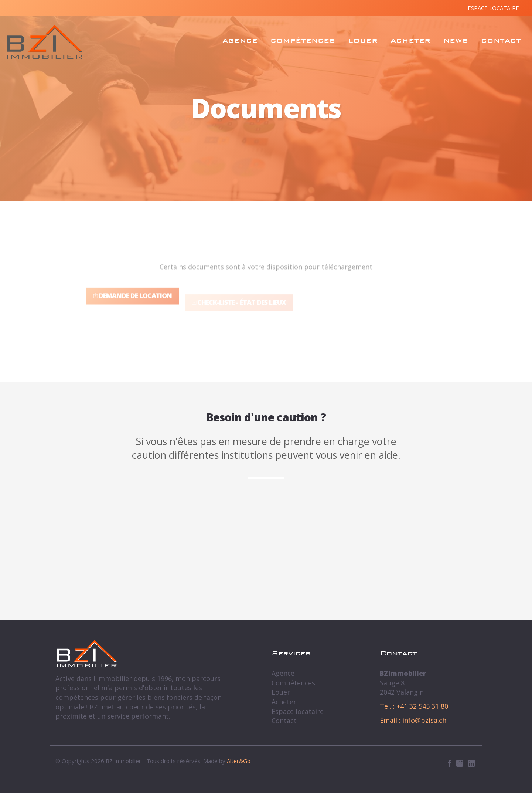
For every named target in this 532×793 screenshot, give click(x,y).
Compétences (303, 40)
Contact (501, 40)
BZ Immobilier (45, 42)
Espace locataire (493, 8)
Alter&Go (239, 761)
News (456, 40)
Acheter (410, 40)
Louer (363, 40)
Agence (240, 40)
